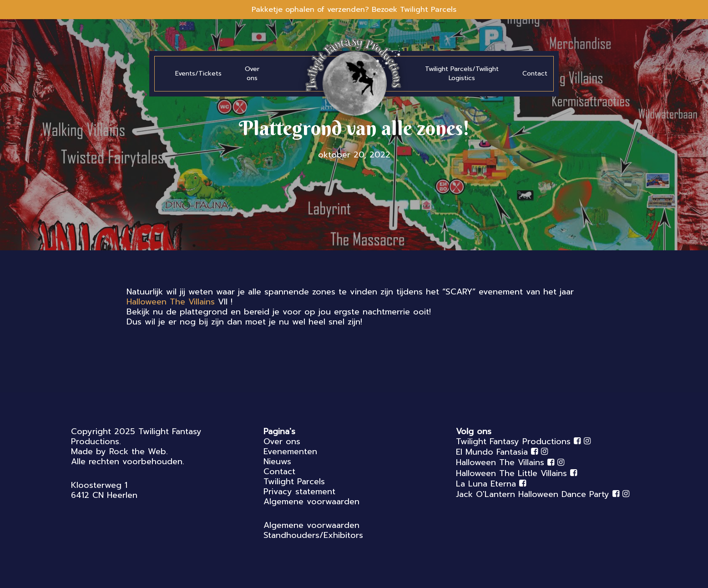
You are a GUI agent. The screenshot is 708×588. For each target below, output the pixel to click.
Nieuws (277, 461)
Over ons (282, 441)
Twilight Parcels (294, 482)
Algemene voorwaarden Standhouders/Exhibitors (313, 530)
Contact (279, 471)
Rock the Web (138, 451)
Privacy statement (299, 492)
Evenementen (290, 451)
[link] (171, 302)
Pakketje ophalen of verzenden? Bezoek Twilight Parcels (354, 10)
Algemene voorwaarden (311, 502)
